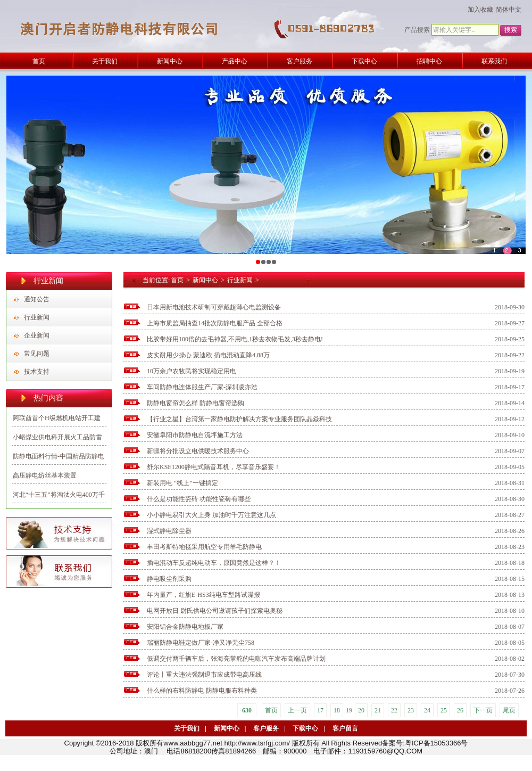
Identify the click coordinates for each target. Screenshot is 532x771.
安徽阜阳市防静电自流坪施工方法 (195, 435)
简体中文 (509, 10)
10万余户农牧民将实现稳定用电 (192, 371)
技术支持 (37, 372)
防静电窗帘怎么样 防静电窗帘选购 (196, 403)
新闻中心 (205, 280)
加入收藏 (480, 10)
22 (394, 710)
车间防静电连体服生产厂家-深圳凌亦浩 (202, 387)
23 (411, 710)
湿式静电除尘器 (169, 531)
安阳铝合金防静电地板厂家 (185, 627)
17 (320, 710)
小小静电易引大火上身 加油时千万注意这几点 (211, 515)
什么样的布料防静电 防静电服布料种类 (202, 691)
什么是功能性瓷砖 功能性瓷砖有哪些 (199, 499)
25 (444, 710)
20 (361, 710)
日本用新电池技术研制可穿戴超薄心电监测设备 (214, 307)
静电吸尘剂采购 (169, 579)
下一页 (483, 710)
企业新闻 (37, 335)
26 (460, 710)
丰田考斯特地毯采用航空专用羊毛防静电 (204, 547)
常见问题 (37, 354)
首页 (177, 280)
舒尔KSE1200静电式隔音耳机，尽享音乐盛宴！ (214, 467)
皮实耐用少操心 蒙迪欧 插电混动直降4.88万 (208, 355)
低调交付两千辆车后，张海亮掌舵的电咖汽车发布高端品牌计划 (236, 659)
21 (378, 710)
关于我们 (187, 728)
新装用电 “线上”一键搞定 (182, 483)
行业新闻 (37, 317)
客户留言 (345, 728)
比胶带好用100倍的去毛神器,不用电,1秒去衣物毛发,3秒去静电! (235, 339)
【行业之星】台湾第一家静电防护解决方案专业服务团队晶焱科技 (239, 419)
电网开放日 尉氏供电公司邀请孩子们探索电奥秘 (215, 611)
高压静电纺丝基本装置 (45, 475)
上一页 (297, 710)
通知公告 (37, 299)
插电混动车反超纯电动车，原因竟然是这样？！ (214, 563)
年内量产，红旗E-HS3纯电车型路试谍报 (203, 595)
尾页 (509, 710)
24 (427, 710)
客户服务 (266, 728)
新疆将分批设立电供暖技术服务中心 (198, 451)
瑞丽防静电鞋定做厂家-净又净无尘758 (201, 643)
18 (337, 710)
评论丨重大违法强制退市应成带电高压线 (204, 675)
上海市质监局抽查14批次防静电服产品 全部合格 (215, 323)
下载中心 (305, 728)
